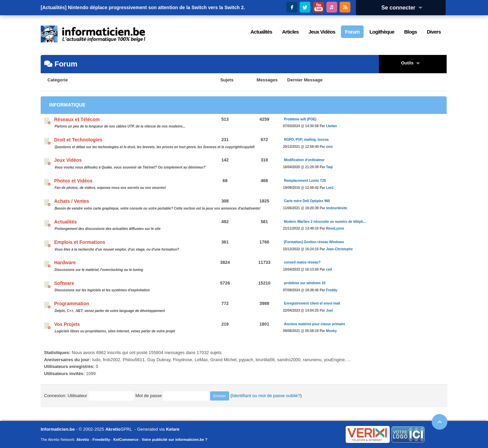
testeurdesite (337, 208)
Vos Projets (67, 324)
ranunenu (312, 360)
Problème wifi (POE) (300, 119)
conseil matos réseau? (302, 262)
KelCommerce (126, 440)
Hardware (65, 262)
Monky (331, 331)
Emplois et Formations (80, 242)
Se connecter (404, 8)
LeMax (201, 360)
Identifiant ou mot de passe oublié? (266, 396)
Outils (413, 63)
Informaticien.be (58, 429)
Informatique (67, 105)
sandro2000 (289, 360)
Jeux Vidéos (68, 160)
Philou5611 (134, 360)
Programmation (72, 304)
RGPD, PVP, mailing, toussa (306, 140)
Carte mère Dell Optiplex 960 (307, 201)
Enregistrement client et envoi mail (312, 303)
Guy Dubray (159, 360)
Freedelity (101, 440)
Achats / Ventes (72, 201)
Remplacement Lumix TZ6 (305, 181)
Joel (329, 310)
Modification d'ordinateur (304, 160)
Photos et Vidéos (73, 181)
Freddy (332, 290)
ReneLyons (335, 228)
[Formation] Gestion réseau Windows (314, 242)
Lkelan (331, 126)
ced (329, 269)
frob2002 (111, 360)
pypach (246, 360)
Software (64, 283)
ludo (96, 360)
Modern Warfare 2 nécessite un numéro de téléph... (325, 222)
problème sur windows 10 (305, 283)
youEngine (334, 360)
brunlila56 (265, 360)
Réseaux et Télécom (77, 119)
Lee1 (330, 188)
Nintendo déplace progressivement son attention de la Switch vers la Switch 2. (156, 7)
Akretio (113, 429)
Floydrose (182, 360)
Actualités (66, 222)
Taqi (329, 167)
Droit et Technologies (78, 140)
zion (329, 147)
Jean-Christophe (339, 249)
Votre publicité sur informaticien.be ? (175, 440)
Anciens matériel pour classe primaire (315, 324)
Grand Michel (223, 360)
